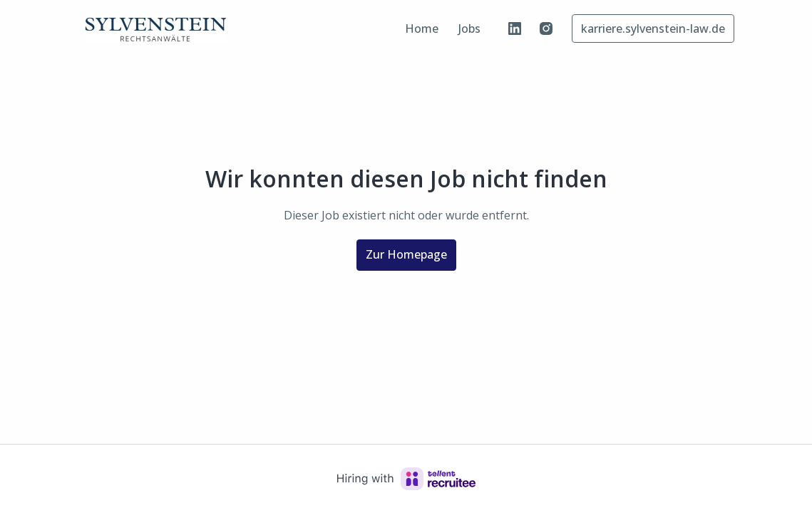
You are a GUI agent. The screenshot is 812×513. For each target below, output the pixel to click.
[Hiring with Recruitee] (406, 479)
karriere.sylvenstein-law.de (653, 28)
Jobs (469, 28)
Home (422, 28)
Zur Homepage (406, 254)
